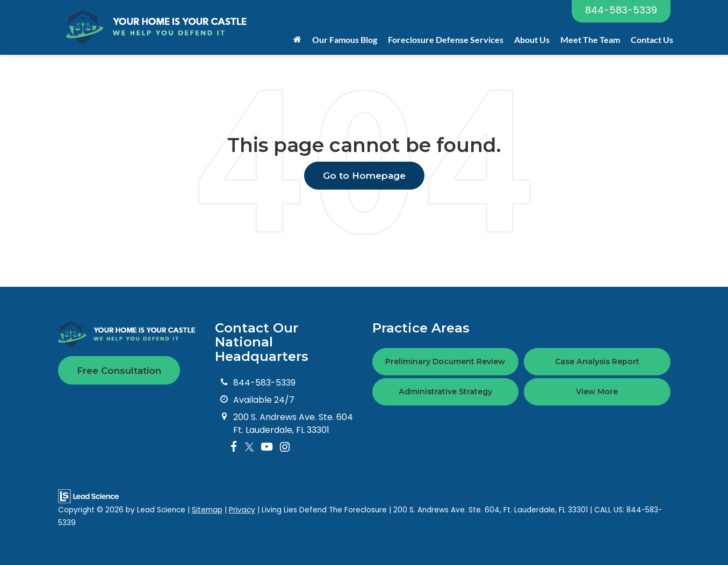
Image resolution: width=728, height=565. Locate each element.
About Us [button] (532, 39)
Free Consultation (119, 371)
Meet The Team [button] (590, 39)
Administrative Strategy (445, 392)
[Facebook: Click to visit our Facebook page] (234, 447)
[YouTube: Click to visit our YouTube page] (267, 447)
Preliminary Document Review (445, 361)
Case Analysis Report (597, 361)
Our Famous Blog (345, 39)
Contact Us (652, 39)
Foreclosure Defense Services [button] (446, 39)
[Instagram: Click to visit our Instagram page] (285, 447)
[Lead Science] (88, 496)
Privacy (242, 510)
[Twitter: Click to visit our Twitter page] (249, 447)
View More (597, 392)
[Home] (297, 40)
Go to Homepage (364, 176)
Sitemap (207, 510)
